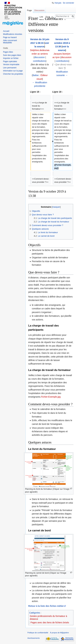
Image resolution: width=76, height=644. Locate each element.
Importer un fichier (11, 58)
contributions (39, 61)
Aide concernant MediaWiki (10, 42)
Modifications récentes (13, 34)
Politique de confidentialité (38, 633)
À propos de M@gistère (59, 633)
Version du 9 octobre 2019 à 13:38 (62, 43)
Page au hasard (10, 37)
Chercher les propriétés (13, 74)
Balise (36, 75)
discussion (40, 57)
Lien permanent (10, 68)
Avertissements (34, 638)
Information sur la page (13, 71)
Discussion (39, 10)
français (58, 3)
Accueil (6, 31)
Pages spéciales (10, 61)
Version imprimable (11, 64)
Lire (37, 17)
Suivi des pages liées (12, 55)
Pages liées (8, 52)
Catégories (35, 613)
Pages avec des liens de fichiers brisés (50, 623)
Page (29, 10)
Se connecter (68, 3)
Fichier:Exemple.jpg (51, 397)
